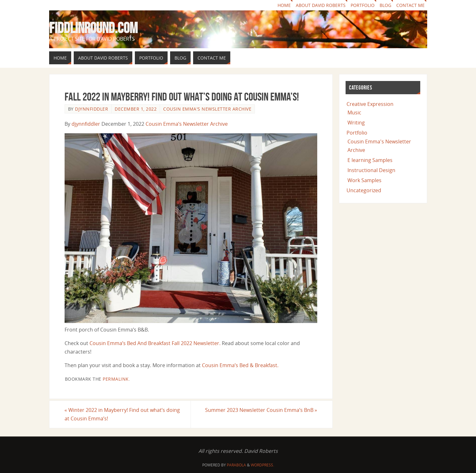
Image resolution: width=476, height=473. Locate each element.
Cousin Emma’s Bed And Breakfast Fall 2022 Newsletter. (155, 343)
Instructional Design (371, 170)
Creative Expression (370, 104)
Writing (356, 123)
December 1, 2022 (136, 109)
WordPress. (262, 465)
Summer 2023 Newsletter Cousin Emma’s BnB (261, 410)
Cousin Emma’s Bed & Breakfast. (240, 365)
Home (284, 5)
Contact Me (410, 5)
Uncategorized (364, 190)
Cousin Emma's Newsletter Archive (207, 109)
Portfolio (363, 5)
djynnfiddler (92, 109)
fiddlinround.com (93, 28)
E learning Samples (370, 160)
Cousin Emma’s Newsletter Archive (187, 124)
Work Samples (364, 180)
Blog (385, 5)
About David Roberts (321, 5)
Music (354, 112)
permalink (116, 379)
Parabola (236, 465)
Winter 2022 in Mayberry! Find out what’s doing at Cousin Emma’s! (122, 414)
